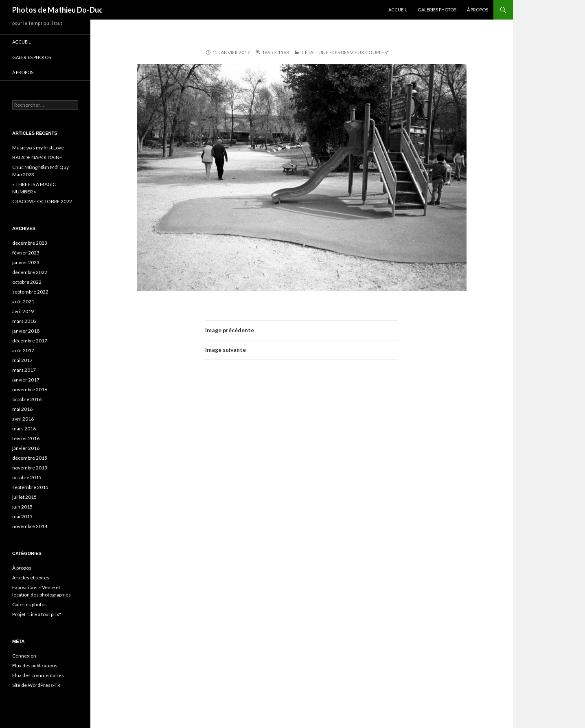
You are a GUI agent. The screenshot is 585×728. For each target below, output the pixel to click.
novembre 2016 (30, 389)
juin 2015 (22, 507)
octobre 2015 (27, 477)
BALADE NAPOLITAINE (37, 157)
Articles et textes (31, 578)
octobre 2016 (27, 399)
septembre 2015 (30, 487)
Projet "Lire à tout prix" (37, 614)
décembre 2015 (30, 458)
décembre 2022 (30, 272)
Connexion (24, 656)
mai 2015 (22, 516)
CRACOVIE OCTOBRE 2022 (42, 201)
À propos (478, 10)
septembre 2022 (30, 292)
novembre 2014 (30, 526)
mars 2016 (24, 429)
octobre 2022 (27, 282)
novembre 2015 (30, 468)
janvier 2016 (26, 448)
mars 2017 (24, 370)
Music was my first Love (38, 148)
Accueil (398, 10)
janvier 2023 (26, 262)
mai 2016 (22, 409)
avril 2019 (23, 311)
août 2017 (23, 350)
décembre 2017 (30, 341)
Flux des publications (35, 666)
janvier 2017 (26, 380)
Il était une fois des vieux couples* (345, 52)
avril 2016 (23, 419)
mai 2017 (22, 360)
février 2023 (26, 253)
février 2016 (26, 438)
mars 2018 (24, 321)
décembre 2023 (30, 243)
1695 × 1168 (275, 52)
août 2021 (23, 302)
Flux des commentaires (38, 675)
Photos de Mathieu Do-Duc (57, 10)
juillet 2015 (24, 497)
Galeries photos (437, 10)
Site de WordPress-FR (36, 685)
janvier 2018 (26, 331)
